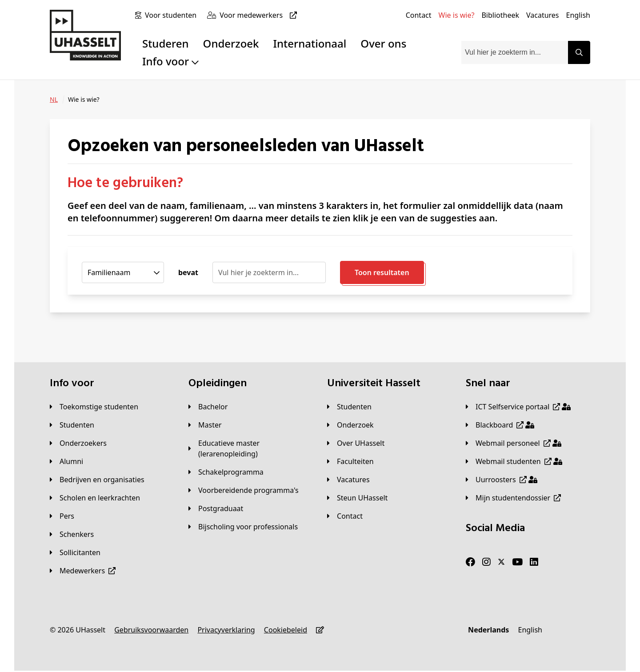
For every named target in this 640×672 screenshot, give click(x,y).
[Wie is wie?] (457, 15)
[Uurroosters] (502, 480)
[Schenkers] (72, 534)
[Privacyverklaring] (226, 630)
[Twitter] (501, 562)
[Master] (205, 425)
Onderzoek (231, 43)
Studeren (166, 43)
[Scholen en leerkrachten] (95, 498)
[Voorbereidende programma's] (244, 490)
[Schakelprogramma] (226, 472)
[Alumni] (66, 461)
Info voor (170, 61)
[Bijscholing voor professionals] (243, 527)
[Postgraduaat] (216, 508)
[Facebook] (470, 562)
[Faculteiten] (350, 461)
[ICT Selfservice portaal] (518, 407)
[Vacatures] (543, 15)
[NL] (54, 100)
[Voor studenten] (172, 15)
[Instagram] (486, 562)
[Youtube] (517, 562)
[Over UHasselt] (356, 443)
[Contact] (419, 15)
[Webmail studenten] (514, 461)
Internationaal (310, 43)
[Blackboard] (500, 425)
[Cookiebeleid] (286, 630)
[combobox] (515, 52)
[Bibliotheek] (500, 15)
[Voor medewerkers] (260, 15)
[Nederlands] (488, 630)
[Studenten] (72, 425)
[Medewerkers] (83, 571)
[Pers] (62, 516)
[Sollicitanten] (75, 552)
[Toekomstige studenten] (94, 407)
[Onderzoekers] (78, 443)
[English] (578, 15)
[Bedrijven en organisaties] (97, 480)
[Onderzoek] (350, 425)
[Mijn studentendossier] (513, 498)
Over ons (383, 43)
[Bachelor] (208, 407)
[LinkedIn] (534, 562)
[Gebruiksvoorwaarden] (151, 630)
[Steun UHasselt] (357, 498)
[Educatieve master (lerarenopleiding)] (251, 448)
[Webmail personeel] (514, 443)
